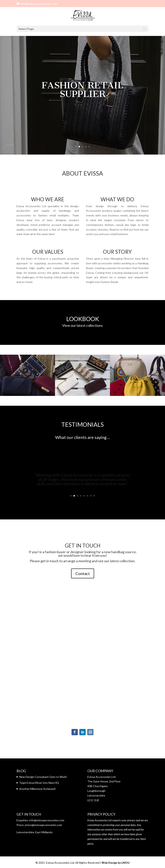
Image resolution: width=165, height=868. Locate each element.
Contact (83, 573)
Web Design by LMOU (116, 863)
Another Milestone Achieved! (38, 789)
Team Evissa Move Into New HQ (39, 783)
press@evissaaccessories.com (44, 825)
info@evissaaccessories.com (47, 820)
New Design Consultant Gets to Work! (43, 777)
